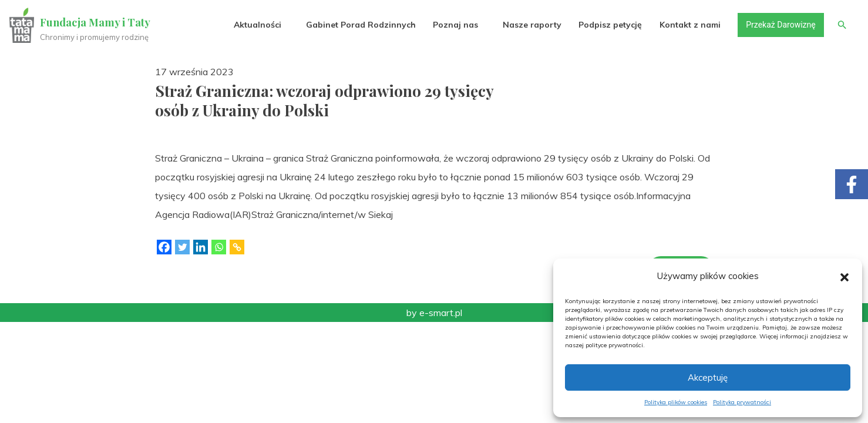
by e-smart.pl (434, 313)
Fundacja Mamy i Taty (95, 22)
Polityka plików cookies (676, 402)
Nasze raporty (532, 25)
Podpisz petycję (610, 25)
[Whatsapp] (219, 247)
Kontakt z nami (690, 25)
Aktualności (258, 25)
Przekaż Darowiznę (780, 25)
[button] (845, 276)
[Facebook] (164, 247)
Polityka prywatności (742, 402)
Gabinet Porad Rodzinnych (361, 25)
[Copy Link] (237, 247)
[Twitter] (182, 247)
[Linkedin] (201, 247)
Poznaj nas (455, 25)
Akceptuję (708, 377)
